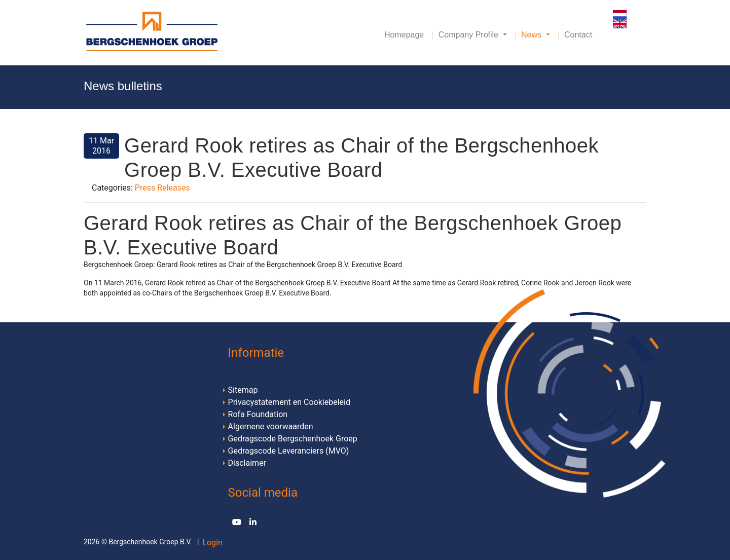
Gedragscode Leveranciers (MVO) (289, 451)
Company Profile (470, 35)
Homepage (404, 35)
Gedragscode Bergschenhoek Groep (293, 439)
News (532, 35)
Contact (578, 35)
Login (212, 543)
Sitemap (243, 390)
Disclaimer (247, 463)
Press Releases (162, 188)
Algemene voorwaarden (271, 426)
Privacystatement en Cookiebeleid (289, 402)
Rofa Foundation (258, 414)
